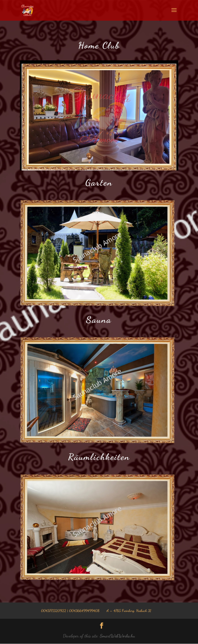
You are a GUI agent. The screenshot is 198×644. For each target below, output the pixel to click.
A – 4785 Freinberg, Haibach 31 (129, 611)
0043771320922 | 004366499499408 (70, 611)
